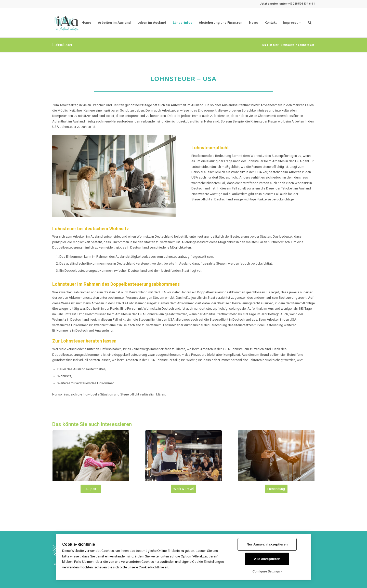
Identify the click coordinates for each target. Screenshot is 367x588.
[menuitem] (310, 23)
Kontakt (271, 23)
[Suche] (310, 23)
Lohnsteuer (62, 45)
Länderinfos (182, 23)
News (253, 23)
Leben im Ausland (152, 23)
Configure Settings (266, 571)
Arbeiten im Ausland (114, 23)
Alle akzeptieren (267, 559)
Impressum (292, 23)
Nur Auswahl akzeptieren (267, 544)
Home (86, 23)
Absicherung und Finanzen (221, 23)
